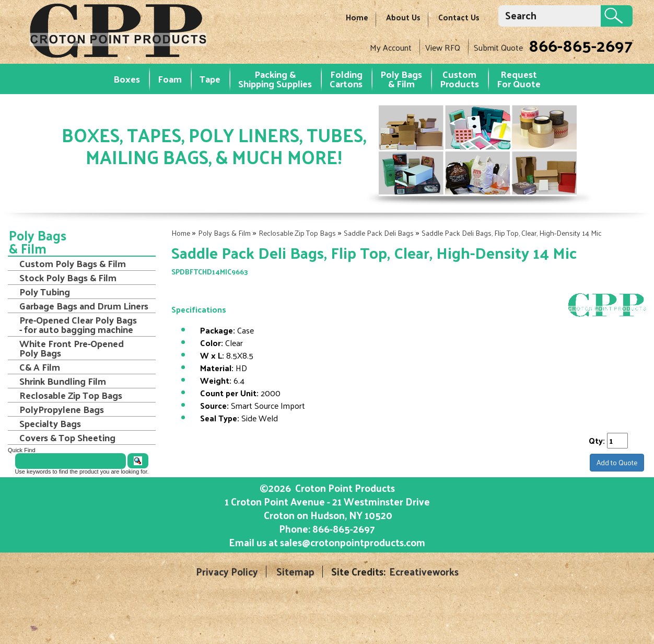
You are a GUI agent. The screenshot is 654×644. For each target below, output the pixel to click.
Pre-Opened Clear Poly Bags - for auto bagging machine (78, 325)
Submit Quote (498, 47)
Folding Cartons (346, 79)
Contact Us (459, 17)
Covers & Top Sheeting (67, 438)
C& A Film (40, 367)
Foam (170, 79)
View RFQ (443, 47)
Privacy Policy (227, 572)
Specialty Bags (50, 423)
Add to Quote (617, 462)
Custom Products (459, 79)
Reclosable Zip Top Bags (297, 233)
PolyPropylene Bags (62, 409)
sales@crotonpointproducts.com (353, 542)
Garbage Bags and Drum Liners (84, 306)
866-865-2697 (581, 45)
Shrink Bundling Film (63, 381)
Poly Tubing (45, 292)
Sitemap (295, 572)
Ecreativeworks (424, 572)
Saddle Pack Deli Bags (379, 233)
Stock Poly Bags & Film (68, 278)
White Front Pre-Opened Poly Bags (72, 348)
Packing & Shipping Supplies (275, 79)
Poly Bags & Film (401, 79)
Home (357, 17)
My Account (391, 47)
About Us (403, 17)
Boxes (127, 79)
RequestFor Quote (519, 79)
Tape (210, 79)
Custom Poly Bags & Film (73, 263)
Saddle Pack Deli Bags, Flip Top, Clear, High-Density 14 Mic (512, 233)
